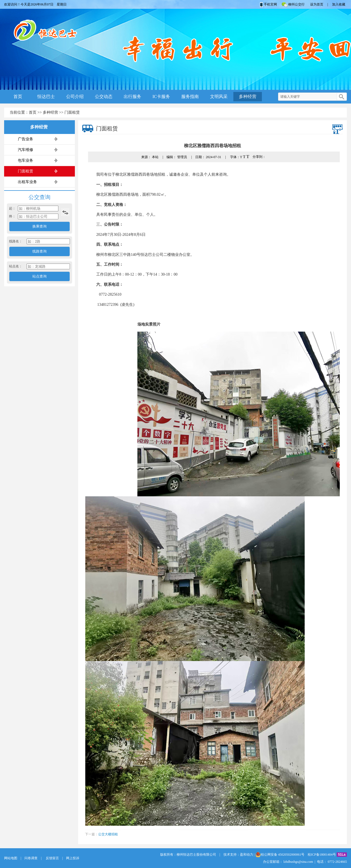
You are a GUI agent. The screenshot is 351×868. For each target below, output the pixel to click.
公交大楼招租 (108, 834)
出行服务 (132, 96)
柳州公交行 (293, 4)
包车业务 (26, 160)
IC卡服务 (161, 96)
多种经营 (248, 96)
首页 (18, 96)
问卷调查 (31, 858)
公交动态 (104, 96)
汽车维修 (26, 150)
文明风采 (219, 96)
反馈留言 (52, 858)
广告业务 (26, 139)
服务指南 (190, 96)
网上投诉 (73, 858)
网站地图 (11, 858)
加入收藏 (339, 4)
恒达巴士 (46, 96)
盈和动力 (247, 855)
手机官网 (268, 4)
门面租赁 (72, 112)
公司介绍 (75, 96)
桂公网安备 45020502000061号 (280, 855)
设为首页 (317, 4)
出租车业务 (27, 182)
